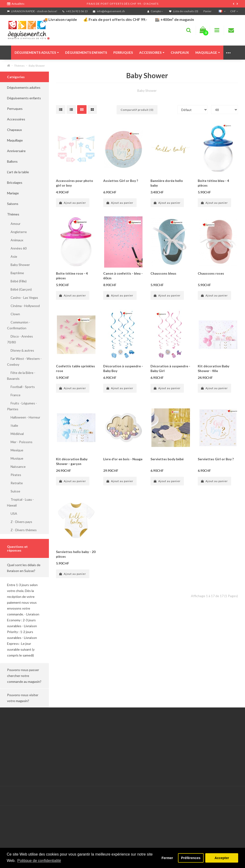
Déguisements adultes (37, 52)
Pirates (14, 475)
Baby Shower (37, 66)
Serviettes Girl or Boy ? (216, 459)
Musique (15, 458)
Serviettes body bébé (167, 459)
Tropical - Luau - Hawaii (20, 502)
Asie (12, 256)
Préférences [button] (191, 858)
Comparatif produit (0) (137, 110)
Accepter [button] (222, 858)
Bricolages (15, 182)
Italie (13, 425)
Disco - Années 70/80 (20, 339)
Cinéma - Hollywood (23, 306)
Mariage (13, 193)
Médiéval (15, 434)
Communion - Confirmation (19, 325)
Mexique (15, 450)
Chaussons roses (211, 273)
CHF (234, 11)
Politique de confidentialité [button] (39, 861)
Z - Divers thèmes (22, 530)
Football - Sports (21, 387)
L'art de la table (18, 172)
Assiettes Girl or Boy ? (121, 181)
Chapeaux (180, 52)
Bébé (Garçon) (19, 289)
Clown (14, 314)
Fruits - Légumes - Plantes (22, 406)
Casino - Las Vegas (23, 298)
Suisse (14, 491)
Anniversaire (16, 151)
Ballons (12, 161)
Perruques (123, 52)
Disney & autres (21, 350)
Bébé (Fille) (17, 281)
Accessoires (152, 52)
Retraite (15, 483)
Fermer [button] (167, 858)
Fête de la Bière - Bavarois (21, 376)
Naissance (16, 467)
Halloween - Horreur (24, 417)
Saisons (13, 204)
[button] (24, 568)
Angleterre (17, 232)
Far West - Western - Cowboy (24, 361)
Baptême (16, 273)
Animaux (15, 240)
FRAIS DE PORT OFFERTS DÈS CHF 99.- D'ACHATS (123, 4)
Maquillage (208, 52)
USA (12, 513)
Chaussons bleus (163, 273)
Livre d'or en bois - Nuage (123, 459)
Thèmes (19, 66)
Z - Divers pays (20, 522)
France (14, 395)
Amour (14, 224)
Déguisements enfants (86, 52)
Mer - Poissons (20, 442)
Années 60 (17, 248)
